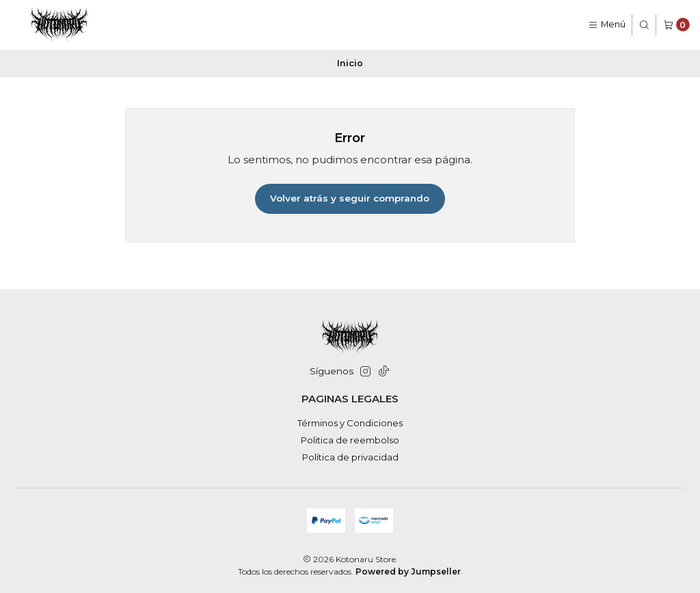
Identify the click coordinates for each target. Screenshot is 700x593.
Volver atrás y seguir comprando (350, 198)
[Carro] (676, 25)
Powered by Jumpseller (408, 571)
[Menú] (607, 25)
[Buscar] (644, 25)
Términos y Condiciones (350, 423)
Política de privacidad (350, 457)
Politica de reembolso (350, 440)
